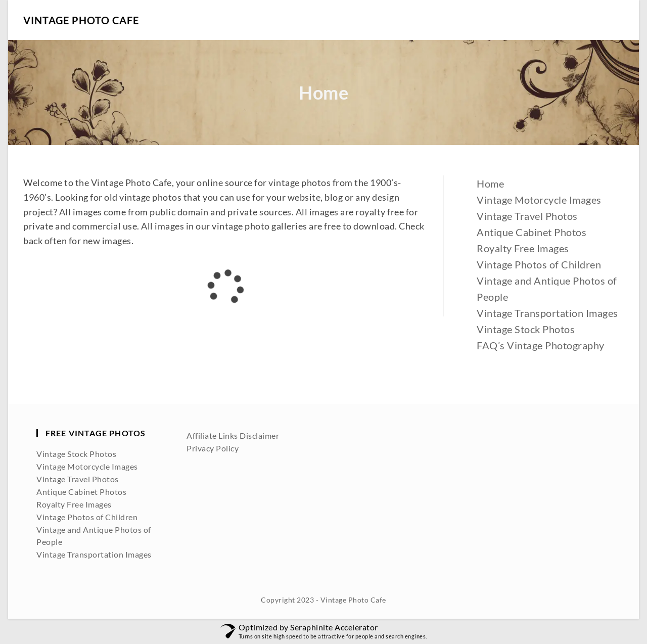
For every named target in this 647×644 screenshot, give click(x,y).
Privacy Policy (213, 448)
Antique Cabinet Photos (532, 232)
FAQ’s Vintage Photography (541, 345)
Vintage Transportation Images (547, 313)
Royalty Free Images (523, 248)
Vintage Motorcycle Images (539, 200)
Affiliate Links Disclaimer (233, 435)
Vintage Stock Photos (526, 329)
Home (490, 183)
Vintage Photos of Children (539, 264)
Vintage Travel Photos (527, 216)
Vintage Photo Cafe (81, 20)
